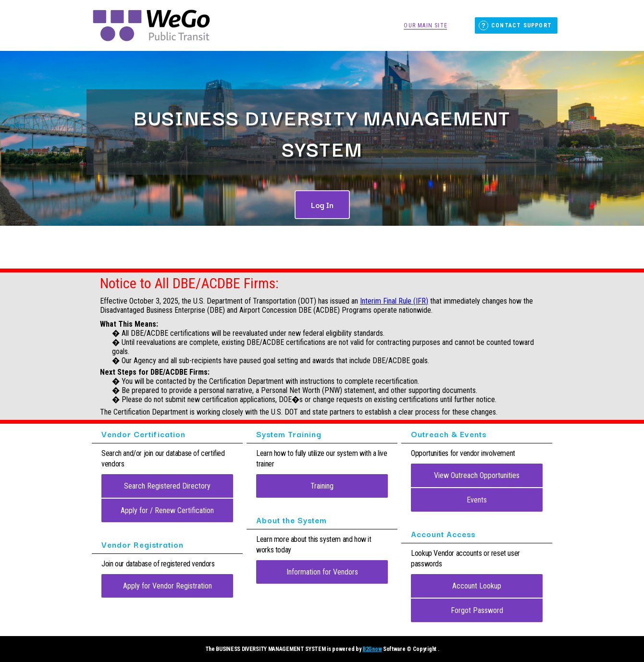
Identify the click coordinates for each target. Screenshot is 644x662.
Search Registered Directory (167, 486)
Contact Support (521, 25)
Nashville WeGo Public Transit (151, 25)
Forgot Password (477, 610)
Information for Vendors (322, 572)
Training (322, 486)
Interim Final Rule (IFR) (394, 301)
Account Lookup (477, 586)
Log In (322, 205)
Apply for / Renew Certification (167, 510)
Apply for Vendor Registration (167, 586)
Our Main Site (426, 25)
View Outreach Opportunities (477, 475)
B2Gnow (372, 649)
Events (477, 500)
